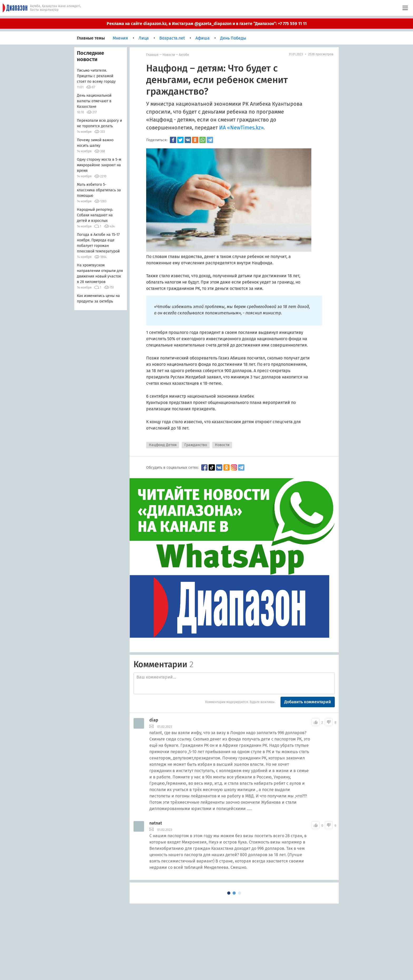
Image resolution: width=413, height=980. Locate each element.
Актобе (184, 55)
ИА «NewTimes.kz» (241, 128)
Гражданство (196, 445)
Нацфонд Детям (163, 445)
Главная (152, 55)
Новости (169, 55)
